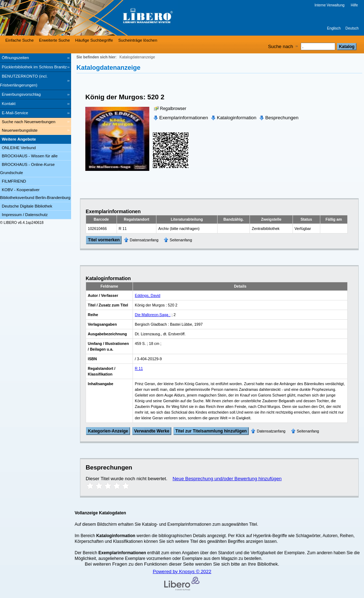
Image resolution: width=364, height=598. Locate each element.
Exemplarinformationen (184, 118)
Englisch (334, 28)
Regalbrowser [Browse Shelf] (173, 109)
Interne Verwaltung (330, 5)
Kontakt (9, 104)
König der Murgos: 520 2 (125, 97)
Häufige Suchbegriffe (94, 40)
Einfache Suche (20, 40)
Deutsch (352, 28)
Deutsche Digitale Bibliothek (27, 206)
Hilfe (354, 5)
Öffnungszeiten (15, 58)
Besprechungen (282, 118)
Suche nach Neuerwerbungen (29, 122)
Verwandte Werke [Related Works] (152, 431)
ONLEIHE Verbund (19, 148)
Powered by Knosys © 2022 (182, 571)
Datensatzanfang (144, 240)
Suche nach (280, 46)
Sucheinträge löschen (138, 40)
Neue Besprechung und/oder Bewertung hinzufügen (227, 479)
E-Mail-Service (15, 113)
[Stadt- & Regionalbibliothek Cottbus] (107, 18)
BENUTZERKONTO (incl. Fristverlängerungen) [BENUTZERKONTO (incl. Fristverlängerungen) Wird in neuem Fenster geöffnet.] (24, 81)
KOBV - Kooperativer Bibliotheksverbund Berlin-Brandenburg (35, 194)
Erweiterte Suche (55, 40)
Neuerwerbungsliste (20, 130)
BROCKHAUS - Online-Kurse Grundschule (27, 169)
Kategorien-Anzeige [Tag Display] (108, 431)
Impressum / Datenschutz (25, 215)
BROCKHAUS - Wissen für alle (30, 156)
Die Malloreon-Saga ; (152, 315)
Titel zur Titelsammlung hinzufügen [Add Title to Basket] (211, 431)
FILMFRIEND (14, 181)
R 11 (139, 368)
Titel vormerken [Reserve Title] (104, 240)
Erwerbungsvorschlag (21, 94)
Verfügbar (303, 229)
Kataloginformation (237, 118)
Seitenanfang (181, 240)
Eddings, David (148, 295)
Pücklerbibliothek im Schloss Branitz (34, 67)
